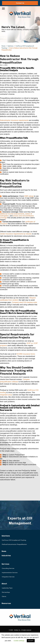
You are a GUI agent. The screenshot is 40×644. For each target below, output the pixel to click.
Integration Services (8, 577)
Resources (6, 603)
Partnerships (6, 592)
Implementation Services (10, 573)
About (4, 584)
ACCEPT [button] (31, 641)
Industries (6, 556)
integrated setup (6, 395)
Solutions (6, 536)
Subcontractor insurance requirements (14, 120)
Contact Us (20, 3)
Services (5, 564)
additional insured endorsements (12, 214)
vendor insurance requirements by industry (16, 234)
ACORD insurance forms (26, 354)
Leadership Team (7, 588)
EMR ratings (29, 196)
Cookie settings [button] (19, 641)
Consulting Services (8, 568)
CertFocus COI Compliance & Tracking (14, 540)
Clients (4, 596)
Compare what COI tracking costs (24, 302)
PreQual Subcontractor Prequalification (14, 544)
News (4, 551)
